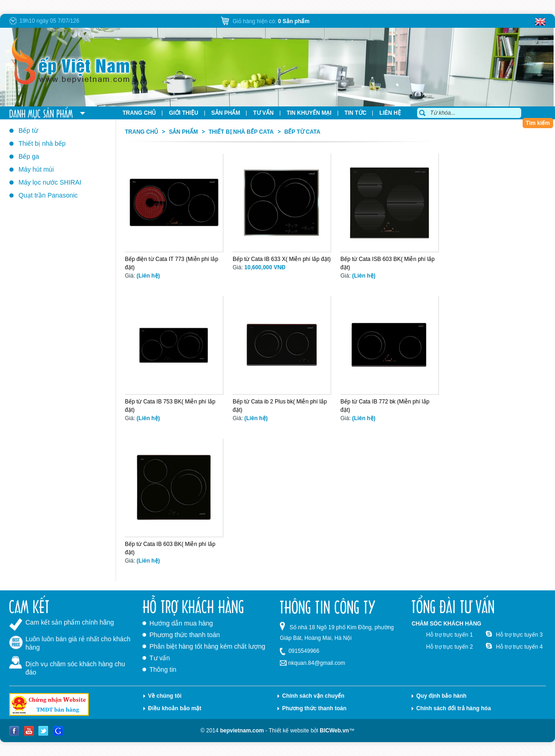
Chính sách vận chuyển (313, 696)
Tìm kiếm (538, 123)
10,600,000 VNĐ (265, 267)
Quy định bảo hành (441, 696)
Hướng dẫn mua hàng (181, 623)
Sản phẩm (183, 132)
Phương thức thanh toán (185, 635)
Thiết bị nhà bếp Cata (241, 132)
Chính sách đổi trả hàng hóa (453, 708)
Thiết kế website (289, 731)
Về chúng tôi (165, 696)
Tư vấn (160, 658)
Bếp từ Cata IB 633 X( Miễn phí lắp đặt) (282, 259)
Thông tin (163, 669)
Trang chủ (142, 132)
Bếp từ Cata (302, 132)
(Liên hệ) (148, 276)
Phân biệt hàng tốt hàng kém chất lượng (207, 646)
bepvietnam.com (242, 731)
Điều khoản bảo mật (175, 708)
